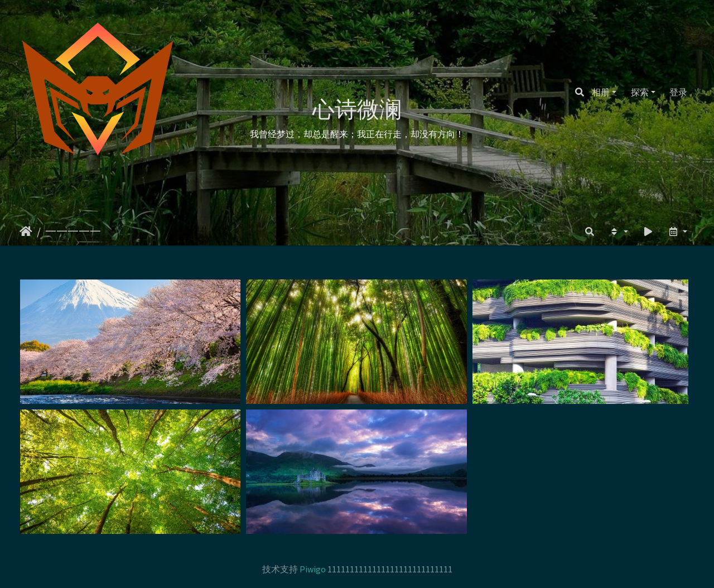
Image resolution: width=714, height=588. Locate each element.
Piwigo (313, 569)
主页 (26, 232)
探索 (640, 92)
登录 (678, 92)
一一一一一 (73, 231)
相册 (601, 92)
